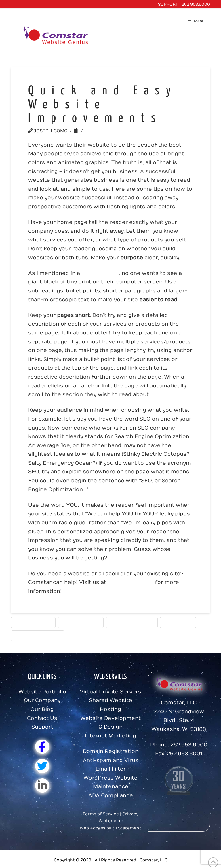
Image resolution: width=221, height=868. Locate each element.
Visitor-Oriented (81, 622)
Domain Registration (111, 751)
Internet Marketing (110, 736)
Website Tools (142, 131)
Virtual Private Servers (110, 692)
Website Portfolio (42, 692)
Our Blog (42, 709)
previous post (100, 273)
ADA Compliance (111, 796)
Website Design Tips (132, 622)
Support (42, 727)
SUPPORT (168, 4)
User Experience (33, 622)
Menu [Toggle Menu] (196, 21)
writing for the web (38, 636)
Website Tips (102, 131)
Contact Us (42, 718)
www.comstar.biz (131, 582)
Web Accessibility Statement (110, 828)
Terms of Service (101, 814)
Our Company (42, 700)
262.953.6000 (196, 4)
